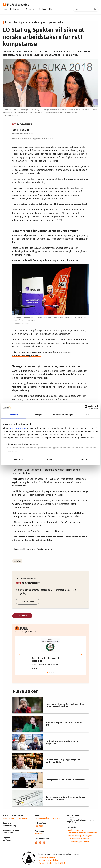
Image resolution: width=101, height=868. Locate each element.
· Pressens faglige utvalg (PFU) (52, 863)
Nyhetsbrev (31, 9)
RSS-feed (39, 826)
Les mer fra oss (27, 602)
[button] (82, 655)
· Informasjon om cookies (78, 839)
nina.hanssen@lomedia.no (22, 133)
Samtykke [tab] (13, 415)
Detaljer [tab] (38, 415)
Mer (52, 9)
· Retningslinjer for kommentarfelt (83, 833)
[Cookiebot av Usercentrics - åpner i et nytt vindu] (86, 407)
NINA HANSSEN (21, 130)
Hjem (5, 9)
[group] (50, 655)
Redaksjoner (17, 9)
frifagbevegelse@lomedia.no (16, 818)
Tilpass (51, 459)
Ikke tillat (19, 459)
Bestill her (40, 834)
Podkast (43, 9)
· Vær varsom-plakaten (48, 860)
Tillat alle (82, 459)
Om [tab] (88, 415)
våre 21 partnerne (17, 428)
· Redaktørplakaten (47, 857)
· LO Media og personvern (78, 842)
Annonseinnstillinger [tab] (63, 415)
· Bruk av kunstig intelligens (79, 836)
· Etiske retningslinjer (77, 830)
